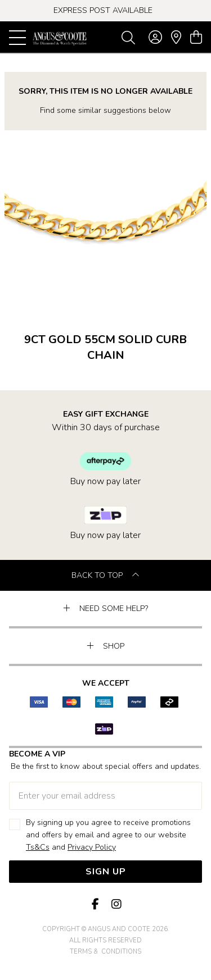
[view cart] (196, 38)
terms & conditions (105, 952)
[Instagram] (116, 904)
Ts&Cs (38, 847)
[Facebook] (96, 904)
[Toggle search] (128, 37)
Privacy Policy (92, 847)
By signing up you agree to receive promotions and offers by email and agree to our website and (108, 835)
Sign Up (106, 872)
